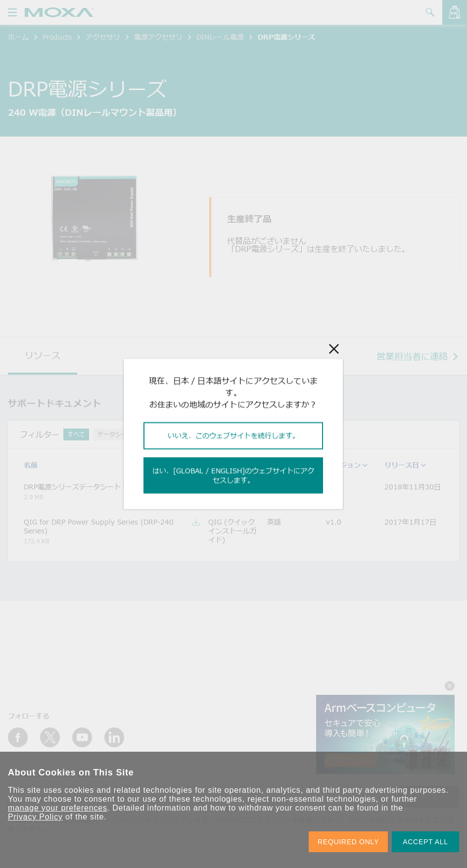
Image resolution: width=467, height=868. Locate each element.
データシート (115, 434)
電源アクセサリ (158, 37)
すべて (76, 434)
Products (57, 37)
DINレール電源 (220, 37)
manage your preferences (58, 808)
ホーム (18, 37)
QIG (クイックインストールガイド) (193, 434)
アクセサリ (103, 37)
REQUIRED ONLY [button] (348, 842)
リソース (43, 355)
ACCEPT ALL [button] (425, 842)
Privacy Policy (35, 817)
